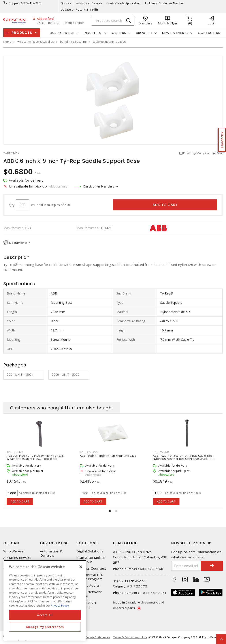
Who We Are (14, 551)
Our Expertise (54, 543)
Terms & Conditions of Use (130, 637)
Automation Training (86, 605)
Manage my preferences (45, 627)
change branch (74, 23)
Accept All (45, 615)
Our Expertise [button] (62, 33)
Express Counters (91, 568)
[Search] (113, 21)
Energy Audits (88, 585)
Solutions (87, 543)
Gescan (11, 543)
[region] (45, 600)
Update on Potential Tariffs (80, 9)
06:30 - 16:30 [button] (46, 23)
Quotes (66, 3)
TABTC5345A (89, 452)
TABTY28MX (161, 452)
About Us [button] (144, 33)
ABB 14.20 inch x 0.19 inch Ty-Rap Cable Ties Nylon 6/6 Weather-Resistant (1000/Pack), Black (185, 457)
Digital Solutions (90, 551)
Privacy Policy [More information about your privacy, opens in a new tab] (60, 605)
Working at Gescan (89, 3)
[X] (81, 567)
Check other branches (99, 186)
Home (7, 42)
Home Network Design (89, 594)
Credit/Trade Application (123, 3)
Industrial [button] (93, 33)
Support (14, 3)
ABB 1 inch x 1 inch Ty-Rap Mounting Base (108, 456)
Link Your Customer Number (165, 3)
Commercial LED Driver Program (90, 577)
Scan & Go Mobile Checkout (91, 560)
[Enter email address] (186, 566)
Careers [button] (119, 33)
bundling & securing (73, 42)
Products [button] (22, 33)
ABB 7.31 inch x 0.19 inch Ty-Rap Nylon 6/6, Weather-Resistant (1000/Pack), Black (35, 457)
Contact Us (209, 33)
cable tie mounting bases (109, 42)
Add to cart (165, 205)
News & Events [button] (175, 33)
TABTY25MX (15, 452)
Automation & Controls (51, 553)
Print (220, 153)
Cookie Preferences (98, 637)
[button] (110, 511)
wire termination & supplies (36, 42)
